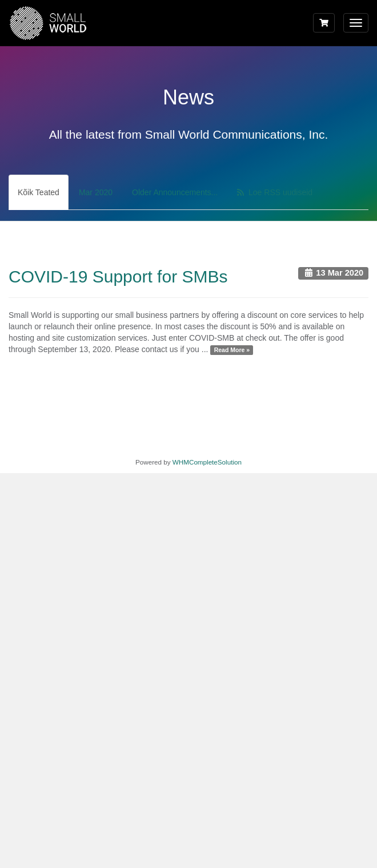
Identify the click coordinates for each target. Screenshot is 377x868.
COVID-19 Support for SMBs (118, 276)
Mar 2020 (96, 192)
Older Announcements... (175, 192)
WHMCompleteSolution (207, 462)
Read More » (232, 350)
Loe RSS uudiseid (275, 192)
